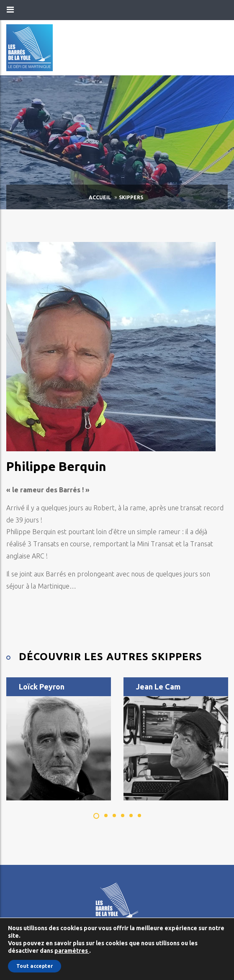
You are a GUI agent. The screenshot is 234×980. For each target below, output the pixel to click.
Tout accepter (35, 966)
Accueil (100, 197)
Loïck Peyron (42, 687)
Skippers (131, 197)
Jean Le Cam (158, 687)
